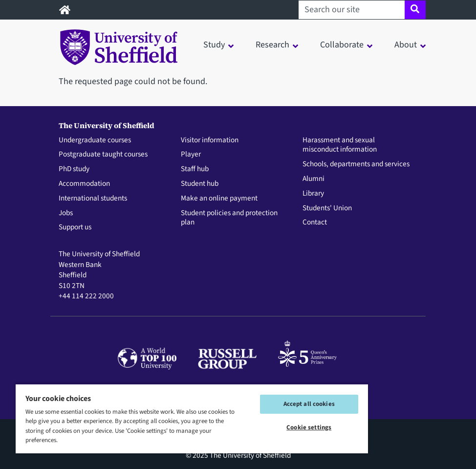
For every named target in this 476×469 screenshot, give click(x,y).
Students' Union (327, 208)
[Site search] (415, 10)
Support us (75, 227)
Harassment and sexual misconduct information (340, 145)
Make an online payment (219, 199)
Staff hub (195, 169)
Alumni (314, 179)
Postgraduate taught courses (103, 155)
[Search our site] (352, 10)
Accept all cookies (309, 404)
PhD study (74, 169)
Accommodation (84, 184)
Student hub (200, 184)
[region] (192, 418)
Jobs (66, 213)
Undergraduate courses (95, 140)
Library (313, 194)
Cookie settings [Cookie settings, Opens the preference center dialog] (309, 427)
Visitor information (210, 140)
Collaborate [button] (342, 45)
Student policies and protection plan (229, 218)
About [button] (406, 45)
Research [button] (272, 45)
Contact (315, 223)
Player (191, 155)
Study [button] (214, 45)
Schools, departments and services (356, 164)
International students (93, 199)
